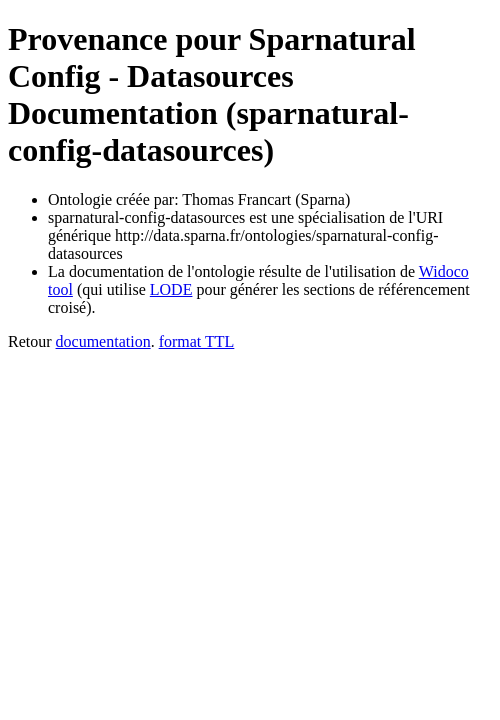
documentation (103, 341)
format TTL (197, 341)
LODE (171, 289)
